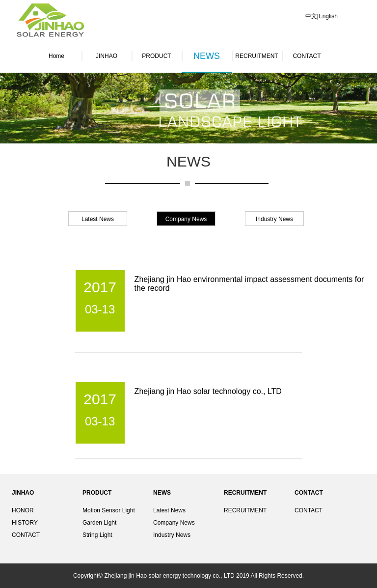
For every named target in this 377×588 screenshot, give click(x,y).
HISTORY (25, 523)
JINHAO (107, 56)
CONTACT (307, 56)
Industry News (172, 535)
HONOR (23, 510)
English (328, 16)
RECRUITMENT (256, 56)
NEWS (207, 56)
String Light (97, 535)
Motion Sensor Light (109, 510)
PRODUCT (156, 56)
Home (56, 56)
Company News (174, 523)
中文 (311, 16)
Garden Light (99, 523)
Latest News (169, 510)
